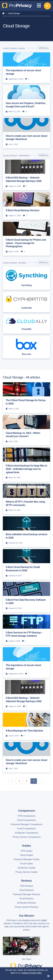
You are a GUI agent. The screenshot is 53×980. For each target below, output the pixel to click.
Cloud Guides (26, 855)
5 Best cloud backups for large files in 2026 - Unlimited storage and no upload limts (26, 469)
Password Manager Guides (27, 859)
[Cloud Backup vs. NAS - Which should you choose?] (26, 430)
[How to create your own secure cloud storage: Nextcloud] (26, 133)
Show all (44, 48)
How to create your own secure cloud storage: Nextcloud (26, 138)
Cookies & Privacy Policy (31, 973)
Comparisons (27, 811)
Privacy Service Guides (26, 872)
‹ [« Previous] (12, 781)
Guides (26, 846)
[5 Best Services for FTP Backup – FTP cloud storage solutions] (26, 630)
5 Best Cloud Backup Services (23, 210)
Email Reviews (27, 899)
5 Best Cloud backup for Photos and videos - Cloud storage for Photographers (26, 243)
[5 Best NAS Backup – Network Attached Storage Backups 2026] (26, 175)
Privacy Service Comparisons (26, 837)
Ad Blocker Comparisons (26, 833)
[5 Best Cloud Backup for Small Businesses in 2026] (26, 564)
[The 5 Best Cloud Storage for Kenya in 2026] (26, 398)
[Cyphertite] (26, 302)
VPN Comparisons (27, 816)
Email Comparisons (27, 829)
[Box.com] (26, 347)
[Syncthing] (26, 278)
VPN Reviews (26, 886)
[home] (3, 13)
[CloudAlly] (26, 324)
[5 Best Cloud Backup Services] (26, 206)
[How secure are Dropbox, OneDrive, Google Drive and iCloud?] (26, 100)
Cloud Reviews (27, 890)
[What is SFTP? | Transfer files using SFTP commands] (26, 499)
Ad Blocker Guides (27, 868)
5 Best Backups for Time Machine (24, 731)
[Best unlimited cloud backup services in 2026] (26, 532)
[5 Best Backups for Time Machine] (26, 726)
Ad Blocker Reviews (26, 903)
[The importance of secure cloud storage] (26, 68)
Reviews (26, 881)
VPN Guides (26, 851)
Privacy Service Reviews (27, 907)
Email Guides (26, 864)
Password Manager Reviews (26, 894)
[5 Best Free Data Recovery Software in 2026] (26, 597)
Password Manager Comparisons (26, 824)
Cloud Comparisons (27, 820)
